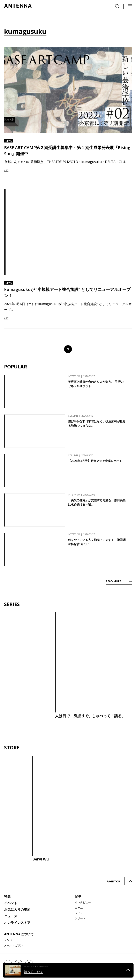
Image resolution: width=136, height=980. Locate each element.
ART (6, 170)
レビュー (80, 913)
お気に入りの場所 (17, 909)
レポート (80, 918)
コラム (79, 908)
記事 (78, 896)
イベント (11, 903)
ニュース (11, 916)
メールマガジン (13, 945)
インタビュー (83, 902)
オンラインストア (17, 923)
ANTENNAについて (19, 934)
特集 (7, 896)
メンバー (9, 940)
